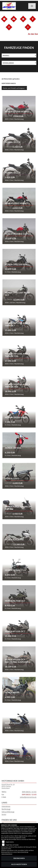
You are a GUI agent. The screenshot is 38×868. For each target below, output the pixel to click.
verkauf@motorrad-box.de (28, 797)
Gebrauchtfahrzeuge (8, 812)
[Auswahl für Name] (19, 56)
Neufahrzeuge (6, 809)
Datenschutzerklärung (27, 833)
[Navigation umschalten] (32, 6)
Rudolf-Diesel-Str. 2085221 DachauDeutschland (8, 786)
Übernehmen (19, 858)
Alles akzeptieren (19, 864)
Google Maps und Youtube (12, 845)
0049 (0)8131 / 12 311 (29, 792)
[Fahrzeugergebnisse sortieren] (14, 88)
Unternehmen (6, 806)
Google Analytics (10, 842)
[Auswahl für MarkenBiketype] (19, 63)
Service (4, 814)
